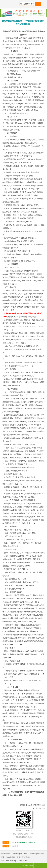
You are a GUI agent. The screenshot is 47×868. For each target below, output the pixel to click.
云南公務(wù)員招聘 (8, 857)
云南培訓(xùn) (23, 861)
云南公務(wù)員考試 (24, 857)
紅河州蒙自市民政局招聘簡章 (25, 842)
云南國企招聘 (6, 854)
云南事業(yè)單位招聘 (20, 854)
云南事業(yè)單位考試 (37, 854)
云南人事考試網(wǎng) (9, 861)
